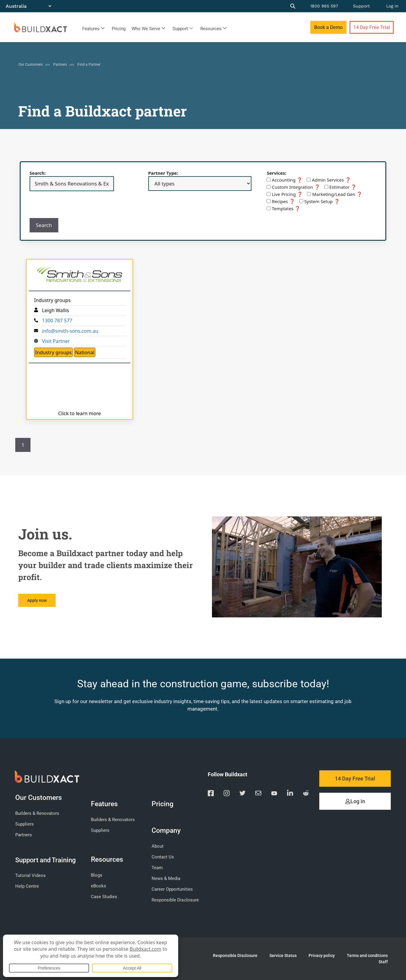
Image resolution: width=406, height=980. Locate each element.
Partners (60, 65)
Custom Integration (293, 187)
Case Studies (104, 897)
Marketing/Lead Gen (335, 194)
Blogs (97, 875)
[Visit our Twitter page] (242, 794)
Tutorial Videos (30, 875)
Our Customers (31, 65)
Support (361, 6)
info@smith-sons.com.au (70, 331)
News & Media (166, 878)
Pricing (119, 29)
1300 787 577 (57, 320)
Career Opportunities (172, 889)
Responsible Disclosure (175, 900)
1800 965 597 (324, 6)
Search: (38, 173)
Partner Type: (163, 173)
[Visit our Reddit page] (306, 794)
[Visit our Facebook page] (211, 794)
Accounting (285, 180)
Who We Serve (148, 29)
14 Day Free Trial (372, 27)
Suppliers (25, 824)
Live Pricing (285, 194)
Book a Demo (328, 27)
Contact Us (163, 857)
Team (157, 868)
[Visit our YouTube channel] (274, 794)
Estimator (341, 187)
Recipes (281, 201)
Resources (213, 29)
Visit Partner (56, 341)
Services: (276, 173)
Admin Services (329, 180)
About (158, 846)
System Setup (320, 201)
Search (44, 225)
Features (93, 29)
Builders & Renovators (37, 813)
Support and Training (45, 860)
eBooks (99, 886)
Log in (392, 6)
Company (168, 830)
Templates (284, 208)
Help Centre (27, 886)
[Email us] (258, 794)
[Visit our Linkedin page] (290, 794)
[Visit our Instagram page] (227, 794)
